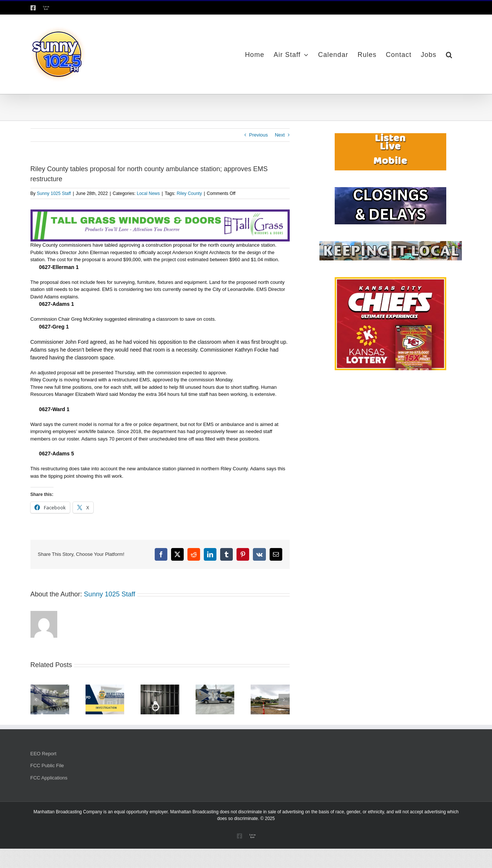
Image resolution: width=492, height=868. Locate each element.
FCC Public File (47, 765)
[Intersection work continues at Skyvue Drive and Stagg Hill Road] (270, 687)
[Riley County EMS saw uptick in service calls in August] (215, 687)
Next (280, 135)
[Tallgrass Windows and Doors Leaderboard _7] (160, 213)
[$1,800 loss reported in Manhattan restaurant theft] (105, 687)
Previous (259, 135)
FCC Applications (49, 778)
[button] (449, 54)
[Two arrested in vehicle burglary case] (160, 687)
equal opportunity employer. (142, 812)
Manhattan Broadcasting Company (68, 812)
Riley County (189, 193)
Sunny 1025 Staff (54, 193)
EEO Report (44, 754)
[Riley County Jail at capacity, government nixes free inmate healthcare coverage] (50, 687)
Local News (148, 193)
